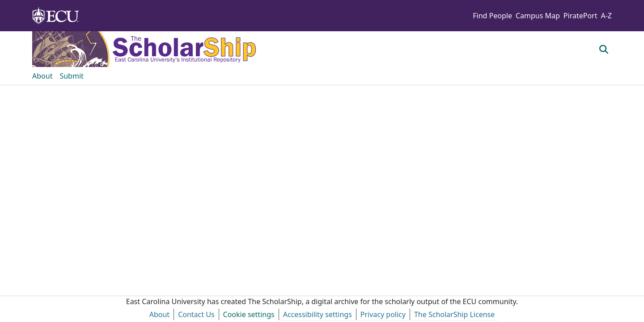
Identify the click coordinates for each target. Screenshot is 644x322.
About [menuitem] (42, 76)
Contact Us (196, 314)
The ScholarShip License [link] (454, 314)
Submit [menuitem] (71, 76)
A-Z (606, 16)
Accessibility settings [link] (318, 314)
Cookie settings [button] (249, 314)
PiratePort (580, 16)
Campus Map (538, 16)
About (159, 314)
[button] (604, 49)
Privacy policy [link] (383, 314)
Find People (492, 16)
